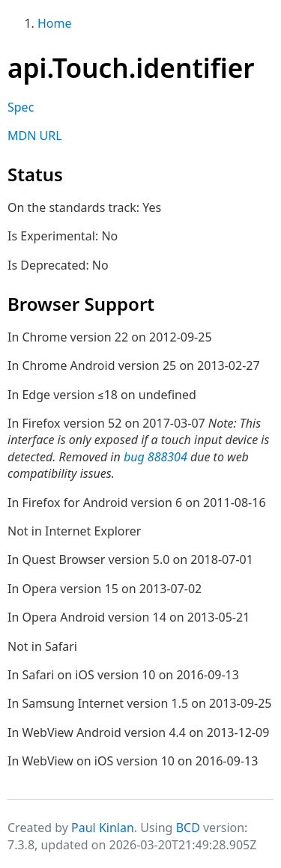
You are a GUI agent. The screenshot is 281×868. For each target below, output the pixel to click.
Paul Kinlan (103, 828)
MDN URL (35, 136)
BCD (188, 828)
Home (55, 23)
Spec (21, 107)
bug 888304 (155, 457)
